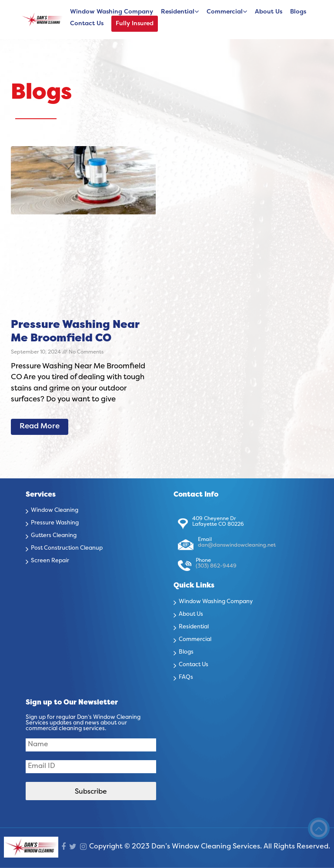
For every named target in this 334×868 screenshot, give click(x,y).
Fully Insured (135, 24)
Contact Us (87, 24)
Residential (178, 12)
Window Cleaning (55, 511)
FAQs (186, 678)
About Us (269, 12)
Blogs (298, 12)
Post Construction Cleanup (67, 548)
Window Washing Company (112, 12)
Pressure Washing (55, 523)
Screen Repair (50, 561)
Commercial (225, 12)
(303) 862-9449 (216, 566)
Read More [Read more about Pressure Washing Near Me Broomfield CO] (40, 427)
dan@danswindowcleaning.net (237, 545)
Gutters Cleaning (54, 536)
